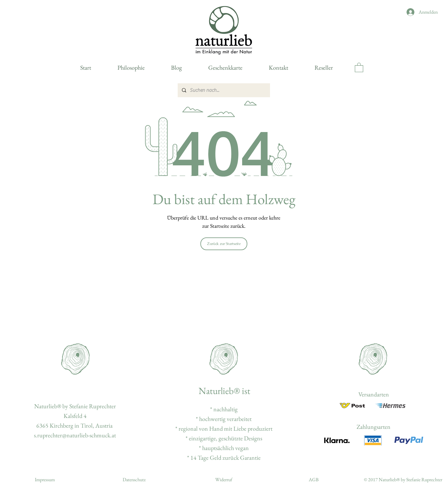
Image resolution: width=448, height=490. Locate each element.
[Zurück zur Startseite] (224, 244)
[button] (359, 67)
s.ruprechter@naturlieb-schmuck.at (75, 435)
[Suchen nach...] (224, 90)
